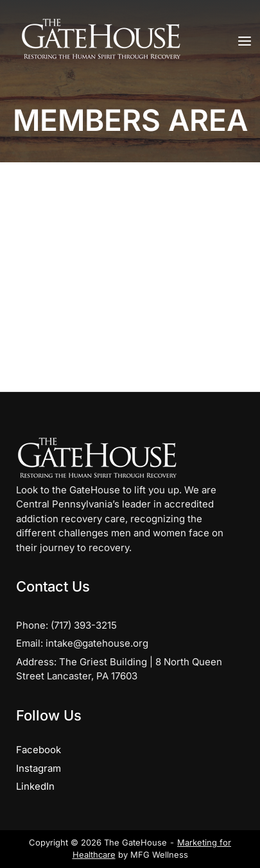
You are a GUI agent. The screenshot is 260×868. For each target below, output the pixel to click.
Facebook (39, 750)
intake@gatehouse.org (97, 643)
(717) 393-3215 (84, 625)
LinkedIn (35, 786)
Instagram (39, 768)
